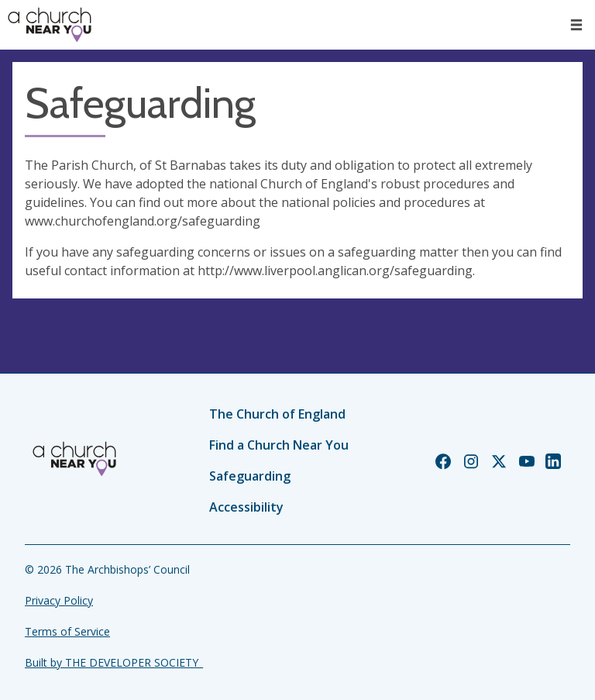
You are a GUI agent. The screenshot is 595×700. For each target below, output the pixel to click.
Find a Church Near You (279, 445)
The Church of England (277, 414)
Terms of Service (67, 631)
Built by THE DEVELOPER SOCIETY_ (114, 662)
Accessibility (246, 507)
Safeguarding (250, 476)
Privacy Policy (59, 600)
